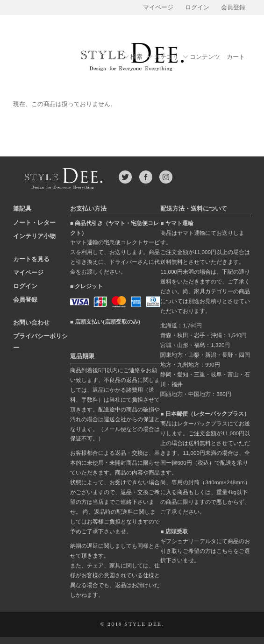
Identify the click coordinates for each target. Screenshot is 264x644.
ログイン (197, 7)
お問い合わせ (31, 322)
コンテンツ (205, 57)
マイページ (158, 7)
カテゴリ (166, 57)
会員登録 (233, 7)
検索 (136, 57)
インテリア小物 (34, 236)
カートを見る (31, 259)
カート (236, 57)
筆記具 (22, 209)
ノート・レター (34, 223)
